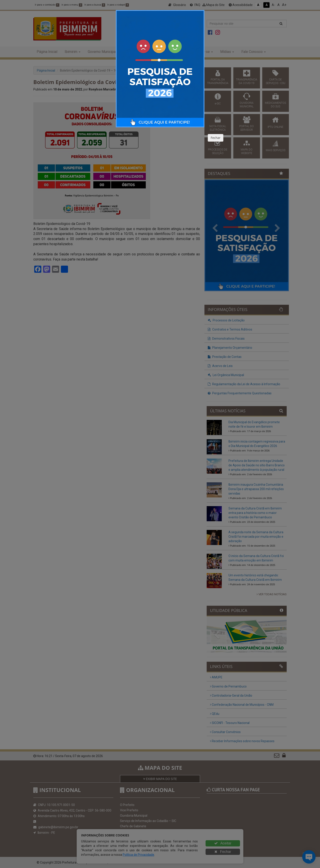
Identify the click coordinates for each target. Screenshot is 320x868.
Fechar (216, 138)
